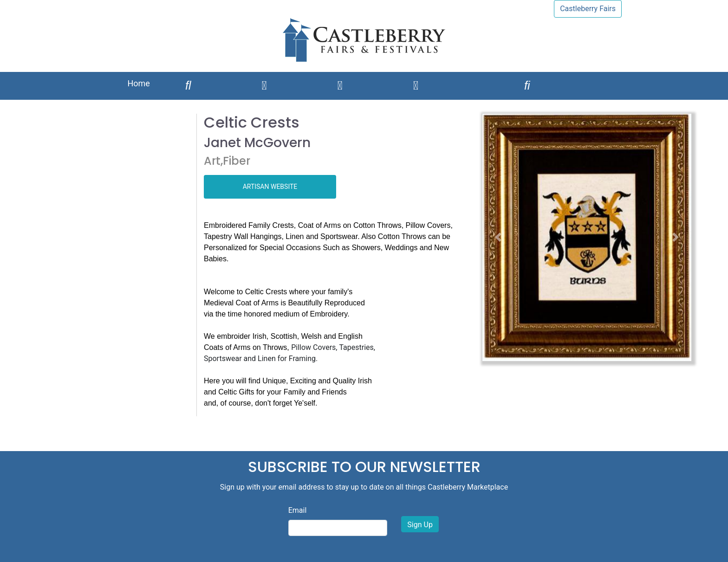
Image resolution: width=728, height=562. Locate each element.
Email (298, 510)
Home (138, 83)
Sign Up (420, 525)
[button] (498, 237)
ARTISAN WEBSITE (270, 187)
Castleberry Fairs (588, 9)
